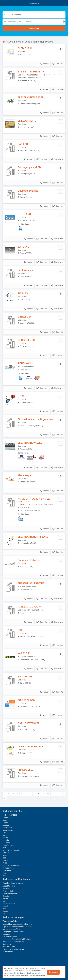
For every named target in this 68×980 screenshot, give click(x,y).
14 (58, 794)
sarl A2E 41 (24, 653)
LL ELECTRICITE (27, 121)
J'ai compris (53, 972)
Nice (4, 858)
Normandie (7, 944)
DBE (20, 630)
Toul (4, 875)
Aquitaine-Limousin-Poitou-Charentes (17, 927)
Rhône (5, 911)
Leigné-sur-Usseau (10, 845)
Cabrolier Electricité (29, 560)
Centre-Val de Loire (10, 937)
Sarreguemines (8, 868)
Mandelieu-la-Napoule (11, 850)
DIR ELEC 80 (25, 317)
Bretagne (6, 934)
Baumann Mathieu (28, 191)
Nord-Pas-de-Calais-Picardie (13, 942)
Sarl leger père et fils (29, 167)
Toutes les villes (10, 815)
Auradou (6, 825)
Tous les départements (13, 883)
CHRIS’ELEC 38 (26, 340)
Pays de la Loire (9, 947)
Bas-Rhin (6, 888)
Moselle (5, 906)
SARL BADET (25, 677)
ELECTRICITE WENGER (31, 97)
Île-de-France (8, 952)
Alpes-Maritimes (9, 886)
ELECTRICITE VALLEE (30, 443)
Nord (4, 909)
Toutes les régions (11, 921)
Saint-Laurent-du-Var (11, 865)
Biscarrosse (7, 828)
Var (4, 914)
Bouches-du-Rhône (10, 891)
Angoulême (7, 818)
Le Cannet (6, 843)
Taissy (5, 873)
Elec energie (25, 475)
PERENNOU (24, 363)
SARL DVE (23, 247)
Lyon (4, 848)
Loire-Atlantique (9, 904)
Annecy (5, 820)
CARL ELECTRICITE (29, 723)
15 (63, 794)
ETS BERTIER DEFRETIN (31, 72)
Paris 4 (5, 860)
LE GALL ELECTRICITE (30, 747)
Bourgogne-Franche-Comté (13, 932)
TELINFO (23, 293)
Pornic (5, 863)
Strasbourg (7, 870)
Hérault (5, 898)
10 (48, 794)
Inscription (34, 3)
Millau (5, 855)
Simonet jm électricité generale (35, 419)
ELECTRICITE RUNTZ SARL (33, 537)
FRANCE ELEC (26, 770)
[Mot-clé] (34, 15)
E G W (21, 396)
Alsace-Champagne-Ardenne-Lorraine (17, 924)
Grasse (5, 838)
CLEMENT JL (25, 48)
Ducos (5, 835)
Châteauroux (8, 830)
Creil (4, 833)
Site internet (57, 160)
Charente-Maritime (10, 893)
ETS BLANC (24, 214)
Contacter (58, 64)
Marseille (6, 853)
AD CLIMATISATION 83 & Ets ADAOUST (34, 500)
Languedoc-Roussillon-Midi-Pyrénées (17, 939)
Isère (4, 901)
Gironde (6, 896)
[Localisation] (34, 22)
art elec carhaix (26, 700)
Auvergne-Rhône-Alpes (11, 929)
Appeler (44, 64)
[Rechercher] (34, 28)
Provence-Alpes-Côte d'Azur (13, 949)
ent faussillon (25, 270)
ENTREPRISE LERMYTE (31, 583)
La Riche (6, 840)
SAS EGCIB (24, 144)
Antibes (5, 823)
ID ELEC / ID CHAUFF (30, 607)
